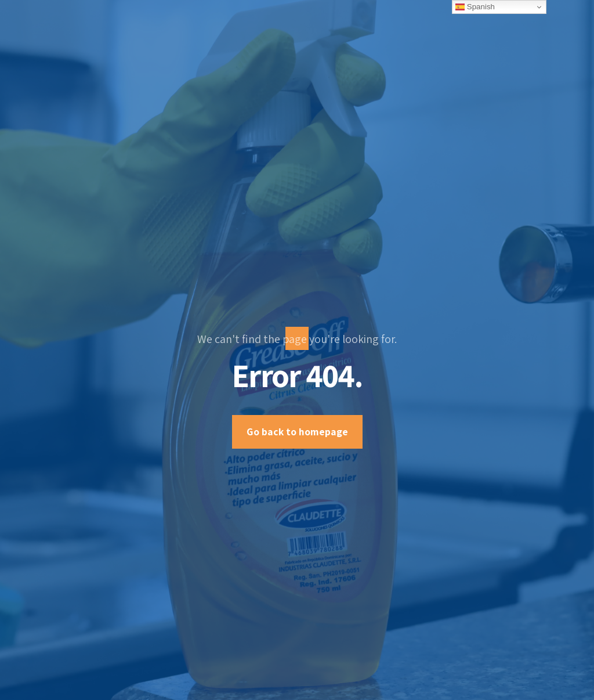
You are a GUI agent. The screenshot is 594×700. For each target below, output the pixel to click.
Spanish (475, 7)
